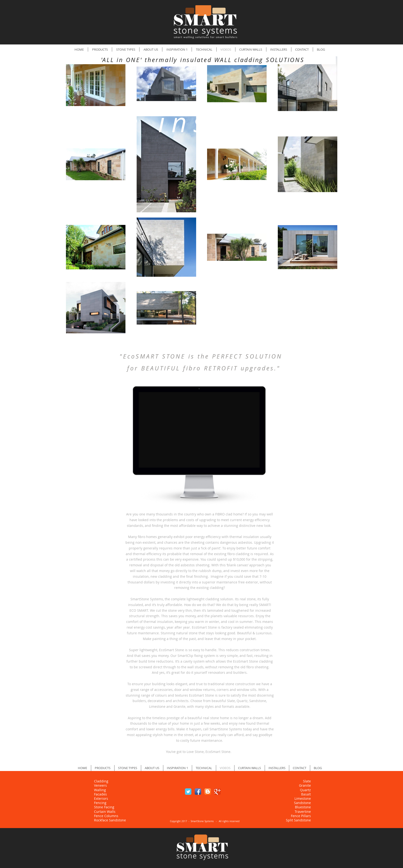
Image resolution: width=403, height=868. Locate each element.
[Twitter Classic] (188, 792)
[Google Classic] (217, 792)
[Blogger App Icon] (208, 792)
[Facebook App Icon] (198, 792)
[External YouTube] (199, 432)
